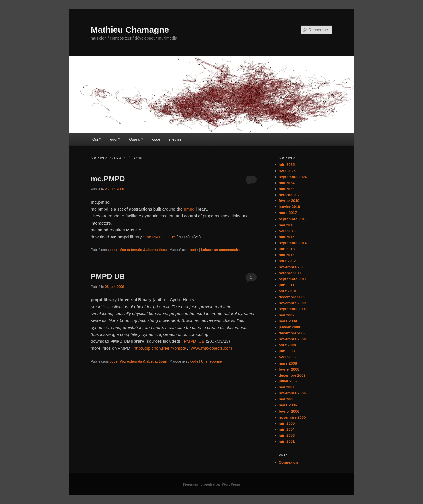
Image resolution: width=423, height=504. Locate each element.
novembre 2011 (292, 267)
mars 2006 (288, 405)
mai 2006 (287, 399)
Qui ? (97, 139)
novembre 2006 (292, 393)
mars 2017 (288, 213)
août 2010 (287, 291)
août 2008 (287, 345)
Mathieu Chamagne (130, 30)
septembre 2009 (293, 309)
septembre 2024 (293, 177)
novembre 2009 (292, 303)
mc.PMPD (108, 179)
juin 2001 (287, 441)
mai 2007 (287, 387)
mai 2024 (287, 183)
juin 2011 (287, 285)
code (156, 139)
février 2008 (289, 369)
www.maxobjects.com (211, 348)
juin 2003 (287, 435)
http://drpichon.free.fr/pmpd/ (160, 348)
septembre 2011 (293, 279)
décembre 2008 (292, 333)
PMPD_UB (194, 341)
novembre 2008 (292, 339)
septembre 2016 (293, 219)
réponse (211, 361)
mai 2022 (287, 189)
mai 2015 (287, 237)
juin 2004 (287, 429)
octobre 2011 (290, 273)
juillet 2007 (288, 381)
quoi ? (115, 139)
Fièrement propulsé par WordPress (212, 484)
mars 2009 (288, 321)
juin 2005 (287, 423)
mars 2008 (288, 363)
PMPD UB (108, 276)
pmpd (189, 209)
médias (175, 139)
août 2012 (287, 261)
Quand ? (136, 139)
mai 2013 (287, 255)
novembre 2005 (292, 417)
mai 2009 (287, 315)
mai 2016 (287, 225)
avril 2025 (287, 171)
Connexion (288, 462)
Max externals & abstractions (143, 250)
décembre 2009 (292, 297)
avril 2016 (287, 231)
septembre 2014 (293, 243)
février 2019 (289, 201)
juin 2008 (287, 351)
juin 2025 (287, 165)
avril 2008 (287, 357)
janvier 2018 (289, 207)
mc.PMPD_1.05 (160, 237)
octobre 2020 (290, 195)
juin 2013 (287, 249)
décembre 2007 (292, 375)
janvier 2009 (289, 327)
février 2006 (289, 411)
